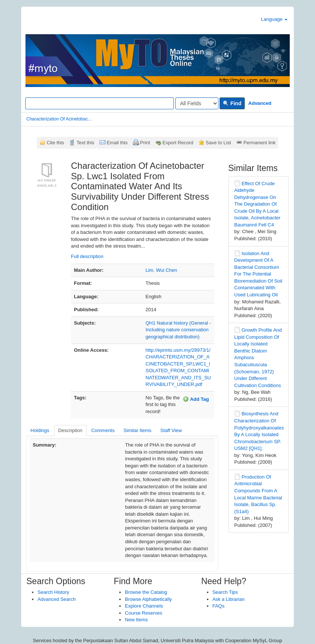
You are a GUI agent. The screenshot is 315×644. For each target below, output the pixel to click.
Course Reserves (143, 613)
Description (70, 430)
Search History (53, 592)
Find (232, 103)
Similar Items (137, 430)
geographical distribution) (173, 337)
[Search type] (197, 103)
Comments (103, 430)
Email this (117, 143)
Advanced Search (57, 599)
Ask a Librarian (229, 599)
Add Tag (196, 399)
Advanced (260, 103)
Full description (87, 256)
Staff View (171, 430)
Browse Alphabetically (148, 599)
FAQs (219, 606)
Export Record (178, 143)
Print (145, 143)
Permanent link (259, 143)
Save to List (218, 143)
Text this (85, 143)
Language (274, 19)
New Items (136, 620)
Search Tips (225, 592)
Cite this (56, 143)
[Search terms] (100, 103)
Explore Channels (144, 606)
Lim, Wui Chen (161, 270)
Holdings (40, 430)
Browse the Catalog (146, 592)
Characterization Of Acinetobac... (59, 119)
